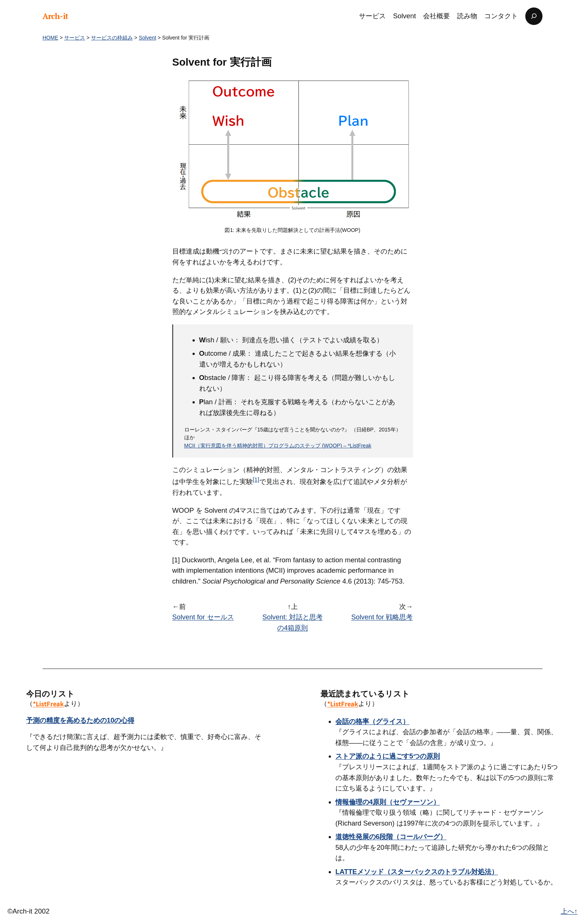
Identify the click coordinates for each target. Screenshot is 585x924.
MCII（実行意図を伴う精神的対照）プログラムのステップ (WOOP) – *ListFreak (278, 446)
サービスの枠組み (112, 38)
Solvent (148, 38)
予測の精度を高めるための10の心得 (80, 720)
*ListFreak (48, 704)
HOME (50, 38)
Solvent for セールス (203, 617)
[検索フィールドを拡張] (534, 16)
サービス (75, 38)
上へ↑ (569, 911)
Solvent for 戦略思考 (382, 617)
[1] (256, 479)
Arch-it (55, 16)
